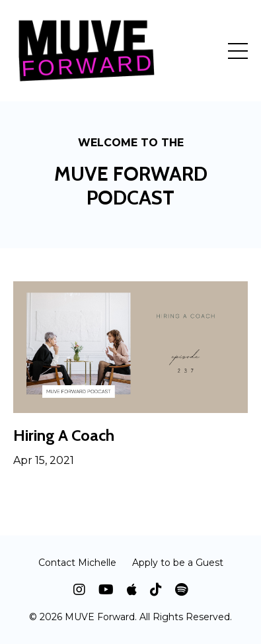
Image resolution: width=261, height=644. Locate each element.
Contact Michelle (77, 563)
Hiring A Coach (64, 436)
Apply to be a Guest (178, 563)
